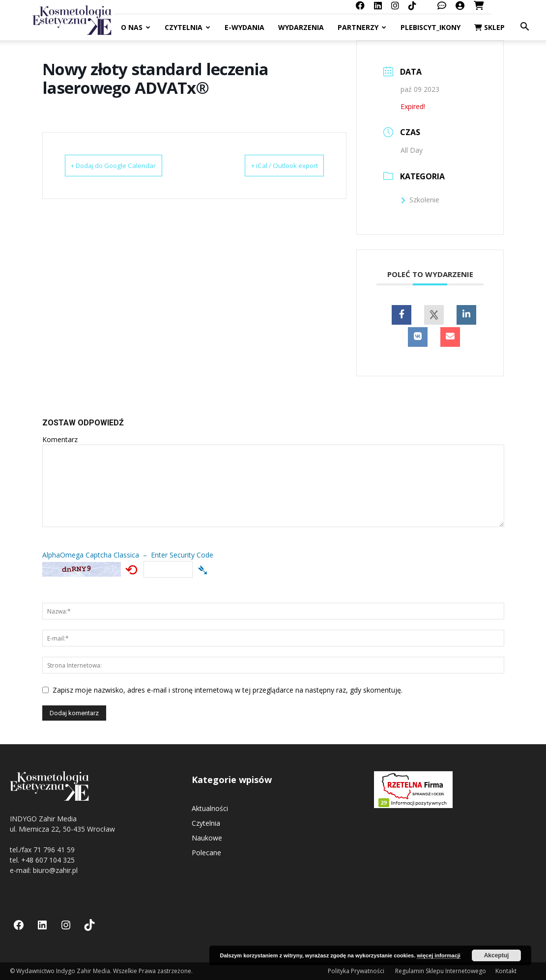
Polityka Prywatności (357, 971)
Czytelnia (187, 27)
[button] (524, 28)
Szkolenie (420, 200)
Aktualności (210, 808)
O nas (136, 27)
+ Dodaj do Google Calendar (127, 166)
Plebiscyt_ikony (431, 27)
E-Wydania (244, 27)
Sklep (489, 27)
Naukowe (207, 838)
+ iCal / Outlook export (272, 166)
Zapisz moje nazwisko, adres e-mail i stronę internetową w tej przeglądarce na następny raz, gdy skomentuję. (228, 690)
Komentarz (60, 439)
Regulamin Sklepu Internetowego (441, 971)
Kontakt (506, 971)
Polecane (206, 853)
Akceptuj (497, 955)
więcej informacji (439, 955)
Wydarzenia (301, 27)
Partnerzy (362, 27)
